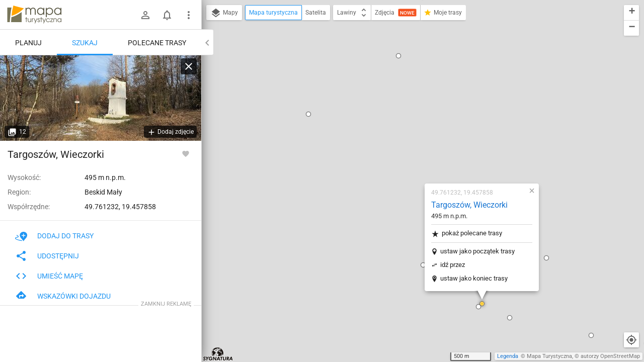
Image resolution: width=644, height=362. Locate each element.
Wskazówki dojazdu (63, 296)
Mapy (224, 13)
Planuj (28, 43)
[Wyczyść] (189, 66)
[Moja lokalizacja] (631, 340)
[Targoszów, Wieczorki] (101, 98)
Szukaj (85, 43)
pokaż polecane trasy (407, 111)
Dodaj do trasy (54, 236)
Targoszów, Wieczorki (410, 82)
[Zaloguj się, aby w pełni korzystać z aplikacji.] (186, 153)
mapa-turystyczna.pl (34, 15)
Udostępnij (47, 256)
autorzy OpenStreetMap (610, 356)
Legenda (508, 356)
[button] (423, 181)
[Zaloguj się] (145, 15)
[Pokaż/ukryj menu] (189, 15)
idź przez (393, 142)
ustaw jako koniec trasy (415, 156)
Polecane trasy (157, 43)
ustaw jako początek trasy (418, 128)
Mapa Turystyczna (549, 356)
